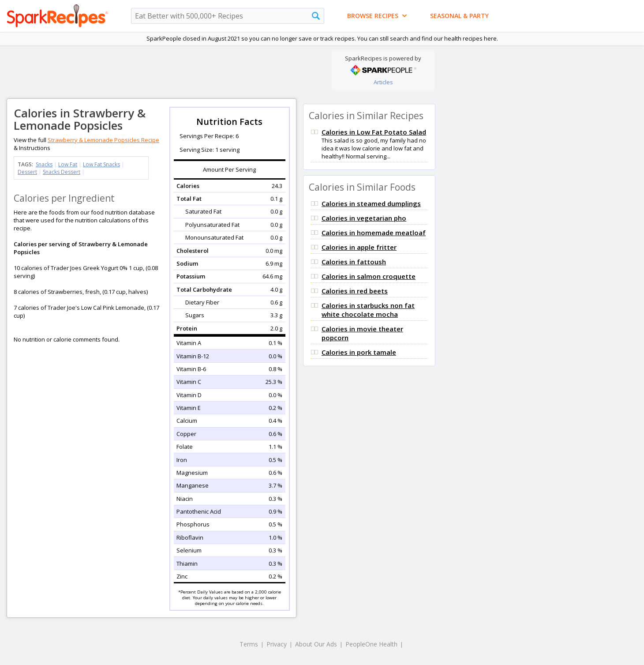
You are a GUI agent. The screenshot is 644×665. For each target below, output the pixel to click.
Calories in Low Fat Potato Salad (374, 132)
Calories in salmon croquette (369, 276)
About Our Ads (316, 644)
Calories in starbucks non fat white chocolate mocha (368, 310)
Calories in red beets (355, 291)
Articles (383, 82)
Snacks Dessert (62, 172)
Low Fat (68, 164)
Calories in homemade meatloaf (374, 233)
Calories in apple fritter (359, 247)
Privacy (277, 644)
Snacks (44, 164)
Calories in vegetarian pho (364, 218)
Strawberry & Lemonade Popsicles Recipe (103, 140)
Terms (249, 644)
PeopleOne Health (371, 644)
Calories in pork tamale (359, 352)
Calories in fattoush (354, 262)
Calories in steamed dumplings (371, 203)
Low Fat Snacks (101, 164)
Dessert (27, 172)
